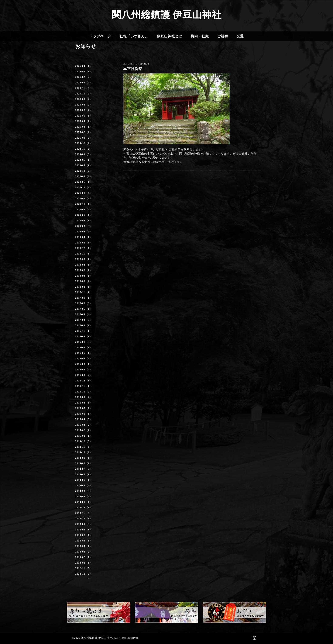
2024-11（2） (84, 149)
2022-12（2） (84, 171)
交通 (240, 36)
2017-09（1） (84, 298)
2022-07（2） (84, 176)
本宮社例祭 (133, 69)
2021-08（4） (84, 193)
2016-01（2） (84, 375)
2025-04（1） (84, 121)
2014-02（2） (84, 496)
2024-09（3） (84, 154)
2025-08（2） (84, 105)
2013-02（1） (84, 557)
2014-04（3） (84, 485)
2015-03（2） (84, 425)
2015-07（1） (84, 408)
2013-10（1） (84, 519)
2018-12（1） (84, 248)
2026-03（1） (84, 72)
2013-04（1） (84, 546)
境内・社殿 (200, 36)
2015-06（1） (84, 414)
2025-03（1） (84, 127)
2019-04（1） (84, 237)
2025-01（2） (84, 138)
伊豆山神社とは (170, 36)
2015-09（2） (84, 397)
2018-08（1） (84, 265)
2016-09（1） (84, 336)
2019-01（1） (84, 243)
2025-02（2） (84, 132)
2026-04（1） (84, 66)
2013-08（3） (84, 530)
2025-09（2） (84, 99)
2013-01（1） (84, 563)
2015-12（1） (84, 381)
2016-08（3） (84, 342)
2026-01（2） (84, 83)
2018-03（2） (84, 281)
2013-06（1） (84, 541)
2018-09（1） (84, 259)
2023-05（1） (84, 165)
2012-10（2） (84, 574)
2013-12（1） (84, 508)
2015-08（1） (84, 403)
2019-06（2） (84, 232)
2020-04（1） (84, 221)
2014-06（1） (84, 474)
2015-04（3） (84, 419)
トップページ (100, 36)
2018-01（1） (84, 287)
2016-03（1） (84, 364)
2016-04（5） (84, 359)
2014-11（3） (84, 447)
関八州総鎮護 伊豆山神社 (166, 15)
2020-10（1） (84, 204)
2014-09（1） (84, 458)
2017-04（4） (84, 314)
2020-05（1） (84, 215)
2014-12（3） (84, 441)
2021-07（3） (84, 198)
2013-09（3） (84, 524)
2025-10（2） (84, 94)
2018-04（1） (84, 276)
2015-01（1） (84, 436)
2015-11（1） (84, 386)
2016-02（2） (84, 370)
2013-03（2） (84, 552)
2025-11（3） (84, 88)
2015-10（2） (84, 392)
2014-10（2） (84, 452)
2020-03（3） (84, 226)
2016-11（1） (84, 331)
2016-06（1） (84, 353)
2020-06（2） (84, 210)
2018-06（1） (84, 270)
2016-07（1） (84, 347)
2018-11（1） (84, 254)
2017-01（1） (84, 325)
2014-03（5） (84, 491)
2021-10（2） (84, 187)
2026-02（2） (84, 77)
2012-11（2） (84, 568)
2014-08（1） (84, 463)
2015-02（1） (84, 430)
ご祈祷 (223, 36)
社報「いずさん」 (134, 36)
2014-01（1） (84, 502)
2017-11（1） (84, 292)
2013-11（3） (84, 513)
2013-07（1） (84, 535)
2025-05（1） (84, 116)
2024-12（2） (84, 143)
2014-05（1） (84, 480)
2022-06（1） (84, 182)
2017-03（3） (84, 320)
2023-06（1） (84, 160)
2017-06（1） (84, 309)
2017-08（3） (84, 303)
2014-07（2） (84, 469)
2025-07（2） (84, 110)
